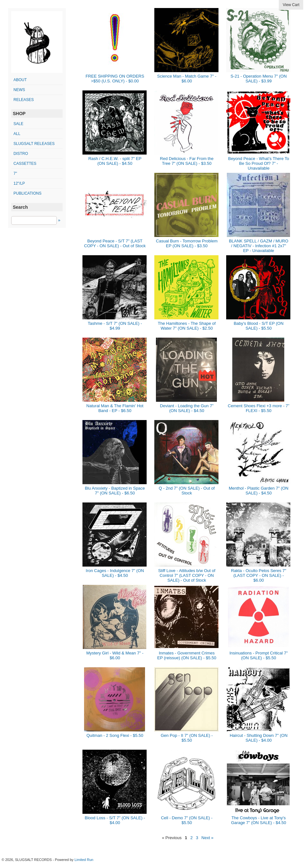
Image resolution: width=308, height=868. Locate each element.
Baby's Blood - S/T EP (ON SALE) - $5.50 (258, 326)
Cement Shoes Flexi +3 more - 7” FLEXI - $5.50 (259, 408)
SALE (18, 124)
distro (21, 154)
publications (27, 193)
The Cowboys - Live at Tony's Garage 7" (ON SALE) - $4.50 (259, 820)
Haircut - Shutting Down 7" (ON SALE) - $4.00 (259, 738)
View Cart (291, 5)
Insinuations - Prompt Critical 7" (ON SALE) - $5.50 (259, 655)
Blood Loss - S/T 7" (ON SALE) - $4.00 (115, 820)
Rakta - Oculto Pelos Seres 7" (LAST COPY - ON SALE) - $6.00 (259, 575)
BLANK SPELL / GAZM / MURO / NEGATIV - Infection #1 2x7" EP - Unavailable (258, 246)
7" (15, 173)
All (17, 134)
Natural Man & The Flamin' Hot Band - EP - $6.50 (115, 408)
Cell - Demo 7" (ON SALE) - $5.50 (187, 820)
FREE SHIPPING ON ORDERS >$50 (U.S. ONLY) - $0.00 (115, 79)
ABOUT (20, 80)
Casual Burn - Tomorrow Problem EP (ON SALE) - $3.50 (187, 243)
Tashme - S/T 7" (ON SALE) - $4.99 (115, 326)
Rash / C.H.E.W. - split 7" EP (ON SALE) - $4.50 (115, 161)
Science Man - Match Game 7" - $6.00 (187, 79)
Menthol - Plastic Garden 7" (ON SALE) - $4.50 (259, 491)
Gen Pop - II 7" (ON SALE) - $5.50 (187, 738)
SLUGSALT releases (34, 144)
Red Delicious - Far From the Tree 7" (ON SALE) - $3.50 (187, 161)
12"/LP (19, 183)
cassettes (25, 164)
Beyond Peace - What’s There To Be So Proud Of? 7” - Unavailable (259, 163)
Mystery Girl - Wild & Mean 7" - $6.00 (115, 655)
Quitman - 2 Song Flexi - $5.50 (115, 735)
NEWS (19, 90)
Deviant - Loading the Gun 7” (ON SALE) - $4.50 (187, 408)
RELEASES (24, 100)
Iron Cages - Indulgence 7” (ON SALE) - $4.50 (115, 573)
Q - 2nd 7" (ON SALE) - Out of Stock (187, 491)
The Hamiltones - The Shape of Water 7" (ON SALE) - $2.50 (187, 326)
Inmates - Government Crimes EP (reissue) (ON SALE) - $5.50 (187, 655)
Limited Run (84, 860)
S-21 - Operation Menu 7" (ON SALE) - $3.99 (258, 79)
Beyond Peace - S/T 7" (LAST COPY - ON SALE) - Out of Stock (115, 243)
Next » (208, 838)
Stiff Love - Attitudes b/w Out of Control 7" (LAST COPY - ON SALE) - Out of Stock (187, 575)
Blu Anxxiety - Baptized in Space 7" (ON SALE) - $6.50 (115, 491)
